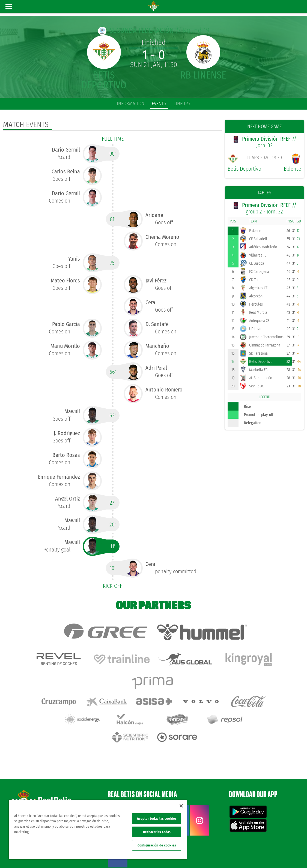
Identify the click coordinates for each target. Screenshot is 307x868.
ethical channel (285, 855)
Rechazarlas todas (157, 832)
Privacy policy (228, 855)
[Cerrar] (181, 806)
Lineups (182, 104)
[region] (98, 830)
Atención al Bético (50, 786)
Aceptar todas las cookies (157, 819)
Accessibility (263, 855)
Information (131, 104)
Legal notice (207, 855)
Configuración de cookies (157, 845)
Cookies (246, 855)
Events (159, 104)
